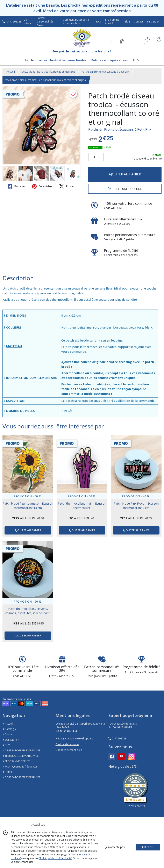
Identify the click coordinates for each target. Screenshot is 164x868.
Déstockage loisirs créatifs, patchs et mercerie (48, 72)
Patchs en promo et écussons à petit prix (105, 72)
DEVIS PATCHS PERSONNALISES (21, 777)
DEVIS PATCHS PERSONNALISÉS (21, 750)
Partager (17, 186)
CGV (6, 745)
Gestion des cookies (67, 744)
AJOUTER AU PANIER (125, 174)
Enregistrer (42, 186)
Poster (67, 186)
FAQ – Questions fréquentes (20, 767)
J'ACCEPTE (148, 847)
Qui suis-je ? (10, 740)
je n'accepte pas (115, 847)
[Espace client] (134, 41)
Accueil (11, 72)
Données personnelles (69, 750)
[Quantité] (96, 157)
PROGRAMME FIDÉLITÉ (16, 761)
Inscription (153, 22)
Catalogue (10, 729)
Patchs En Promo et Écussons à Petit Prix (120, 129)
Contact (138, 22)
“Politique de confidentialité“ (56, 858)
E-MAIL (7, 772)
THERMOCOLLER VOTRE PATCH (22, 756)
